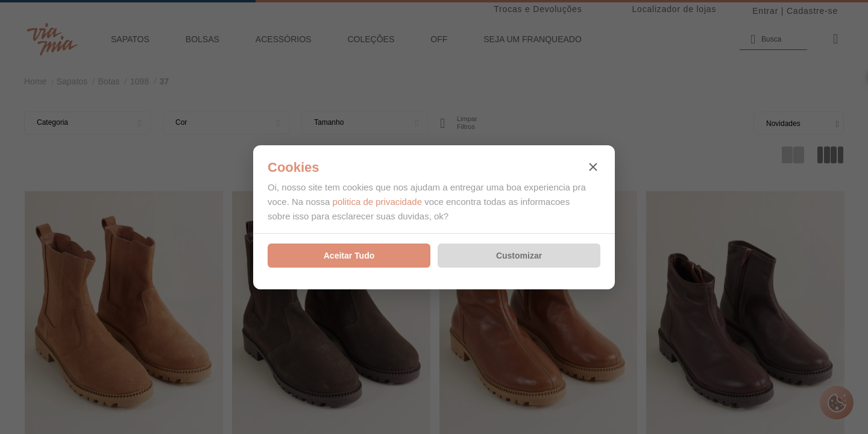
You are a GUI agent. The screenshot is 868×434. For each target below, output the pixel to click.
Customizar (519, 256)
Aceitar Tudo (349, 256)
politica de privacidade (377, 202)
